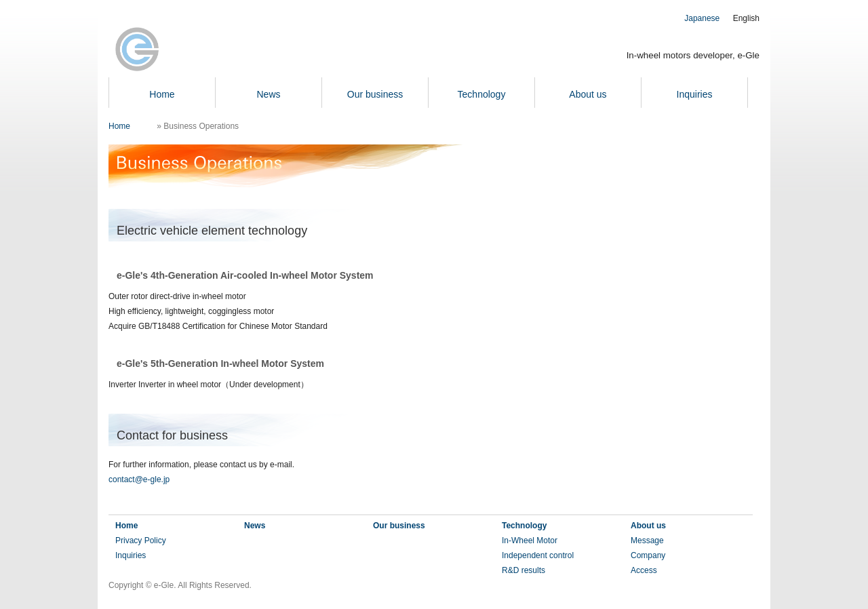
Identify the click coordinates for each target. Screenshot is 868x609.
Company (648, 555)
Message (647, 541)
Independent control (538, 555)
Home (162, 94)
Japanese (702, 18)
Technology (482, 94)
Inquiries (695, 94)
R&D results (524, 570)
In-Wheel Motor (530, 541)
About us (588, 94)
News (268, 94)
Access (644, 570)
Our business (375, 94)
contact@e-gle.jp (139, 479)
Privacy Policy (141, 541)
